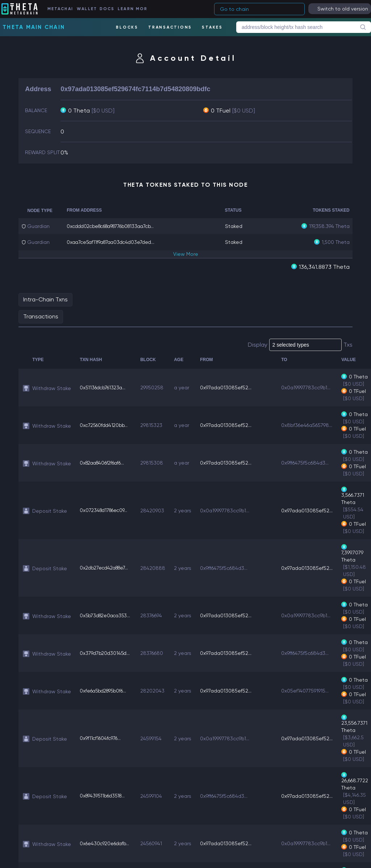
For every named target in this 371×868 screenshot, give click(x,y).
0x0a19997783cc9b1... (309, 387)
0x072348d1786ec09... (105, 510)
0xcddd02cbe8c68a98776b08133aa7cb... (115, 226)
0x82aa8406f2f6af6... (104, 462)
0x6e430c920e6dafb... (106, 843)
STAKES (212, 27)
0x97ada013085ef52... (229, 387)
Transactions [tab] (41, 316)
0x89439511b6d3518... (105, 796)
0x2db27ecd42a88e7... (106, 568)
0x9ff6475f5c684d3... (308, 462)
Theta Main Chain (34, 27)
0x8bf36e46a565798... (310, 425)
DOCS (108, 9)
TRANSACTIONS (170, 27)
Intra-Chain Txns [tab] (45, 299)
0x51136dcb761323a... (104, 387)
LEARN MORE (133, 9)
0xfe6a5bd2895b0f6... (105, 690)
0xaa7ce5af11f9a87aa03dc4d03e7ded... (114, 242)
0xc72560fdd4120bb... (105, 425)
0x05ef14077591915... (308, 690)
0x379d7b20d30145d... (106, 653)
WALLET (88, 9)
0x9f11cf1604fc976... (101, 738)
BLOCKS (127, 27)
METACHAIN (62, 9)
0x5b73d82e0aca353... (107, 615)
